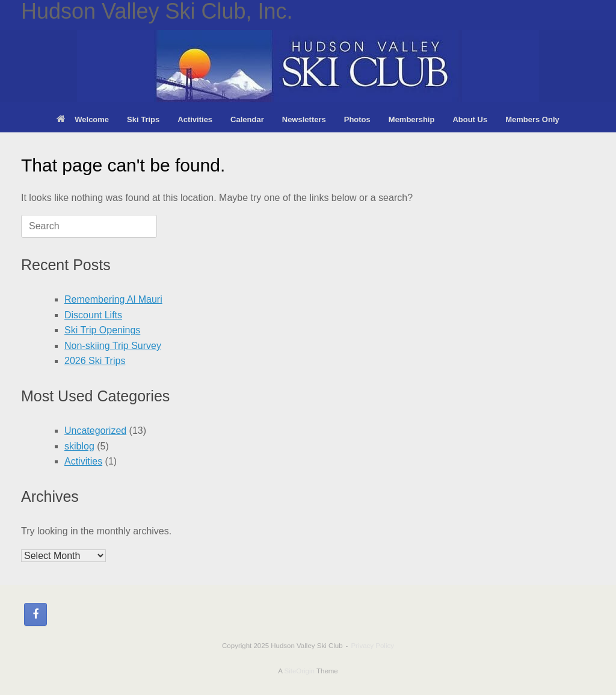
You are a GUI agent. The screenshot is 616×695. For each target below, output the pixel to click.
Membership (412, 119)
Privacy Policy (372, 646)
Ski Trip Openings (102, 330)
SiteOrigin (299, 671)
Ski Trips (143, 119)
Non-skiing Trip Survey (113, 346)
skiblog (79, 446)
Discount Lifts (93, 315)
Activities (195, 119)
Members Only (532, 119)
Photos (357, 119)
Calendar (247, 119)
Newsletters (304, 119)
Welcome (83, 119)
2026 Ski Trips (95, 361)
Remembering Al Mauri (113, 299)
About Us (470, 119)
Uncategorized (95, 431)
